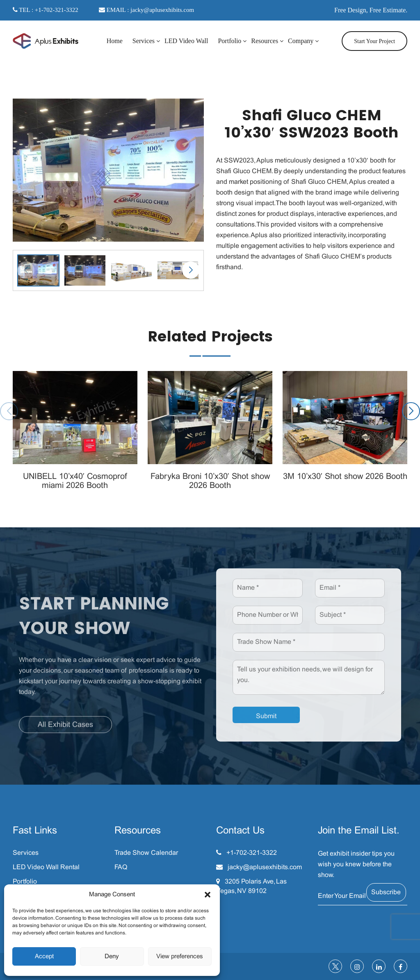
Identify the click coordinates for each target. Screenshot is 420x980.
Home (115, 41)
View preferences (180, 957)
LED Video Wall (186, 41)
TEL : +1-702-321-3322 (46, 10)
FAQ (121, 867)
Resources (265, 41)
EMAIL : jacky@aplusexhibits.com (146, 10)
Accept (44, 957)
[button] (208, 895)
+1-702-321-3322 (252, 853)
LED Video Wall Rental (46, 867)
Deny (112, 957)
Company (301, 41)
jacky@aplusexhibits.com (265, 867)
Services (144, 41)
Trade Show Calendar (146, 853)
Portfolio (229, 41)
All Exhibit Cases (65, 727)
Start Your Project (374, 41)
